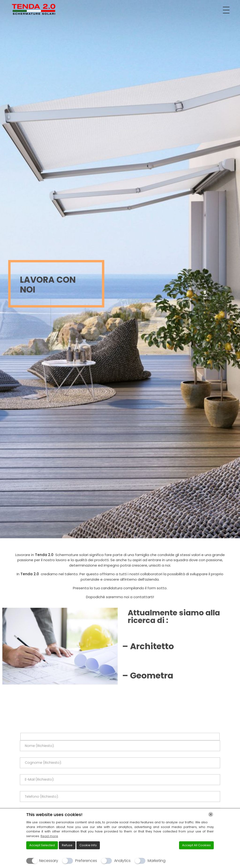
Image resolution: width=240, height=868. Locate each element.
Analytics (122, 861)
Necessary (49, 861)
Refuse (67, 845)
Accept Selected (42, 845)
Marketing (157, 861)
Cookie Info (88, 845)
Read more (49, 836)
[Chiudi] (211, 814)
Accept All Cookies (196, 845)
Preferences (86, 861)
